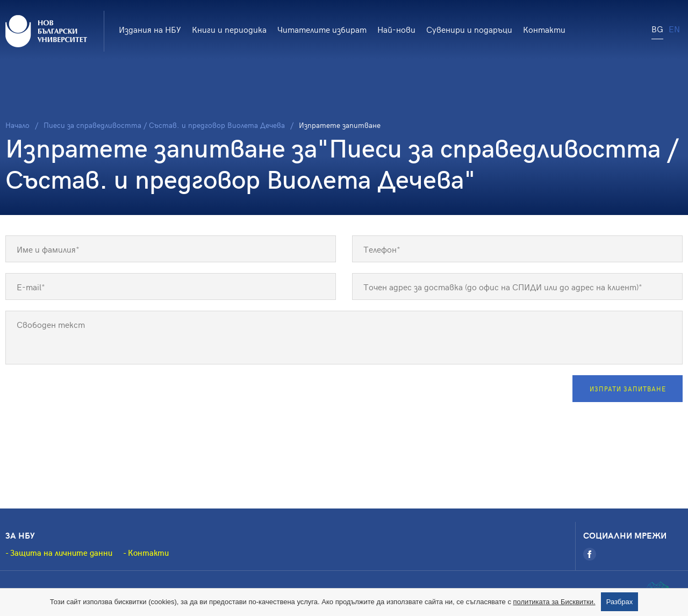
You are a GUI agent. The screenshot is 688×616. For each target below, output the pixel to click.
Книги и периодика (229, 29)
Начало (17, 125)
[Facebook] (590, 554)
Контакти (544, 29)
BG (657, 28)
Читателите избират (322, 29)
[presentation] (87, 396)
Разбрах (620, 602)
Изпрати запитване (628, 389)
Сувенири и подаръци (469, 29)
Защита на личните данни (61, 553)
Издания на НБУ (150, 29)
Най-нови (396, 29)
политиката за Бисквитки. (554, 602)
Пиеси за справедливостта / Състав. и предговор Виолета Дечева (164, 125)
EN (674, 28)
